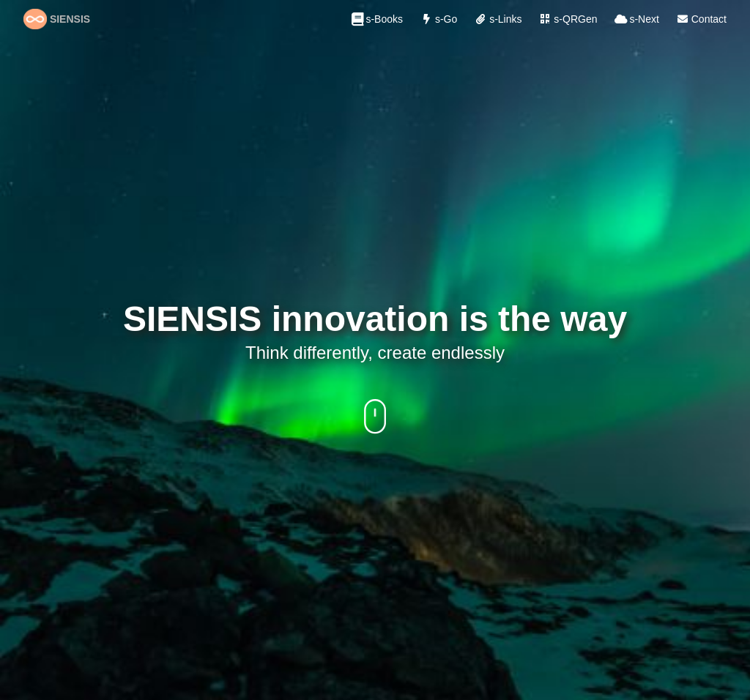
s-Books (376, 19)
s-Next (636, 19)
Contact (700, 19)
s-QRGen (567, 19)
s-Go (437, 19)
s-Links (497, 19)
